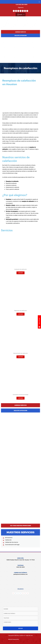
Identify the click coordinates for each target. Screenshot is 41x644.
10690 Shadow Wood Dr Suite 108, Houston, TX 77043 (21, 560)
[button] (39, 2)
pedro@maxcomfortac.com (20, 574)
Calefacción (8, 540)
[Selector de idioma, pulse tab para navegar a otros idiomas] (21, 15)
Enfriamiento (9, 538)
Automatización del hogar (12, 545)
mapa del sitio (29, 635)
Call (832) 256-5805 (20, 4)
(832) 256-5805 (21, 567)
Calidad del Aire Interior (12, 542)
